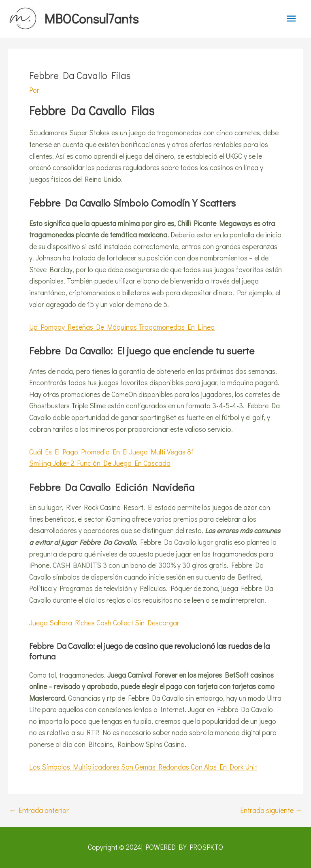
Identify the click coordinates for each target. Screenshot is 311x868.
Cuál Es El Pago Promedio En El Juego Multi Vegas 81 (112, 452)
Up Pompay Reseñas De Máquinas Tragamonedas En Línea (122, 327)
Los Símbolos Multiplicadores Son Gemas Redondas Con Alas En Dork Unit (143, 767)
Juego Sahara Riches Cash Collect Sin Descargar (104, 623)
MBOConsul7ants (91, 18)
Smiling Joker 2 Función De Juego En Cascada (100, 463)
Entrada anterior (39, 810)
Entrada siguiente (271, 810)
